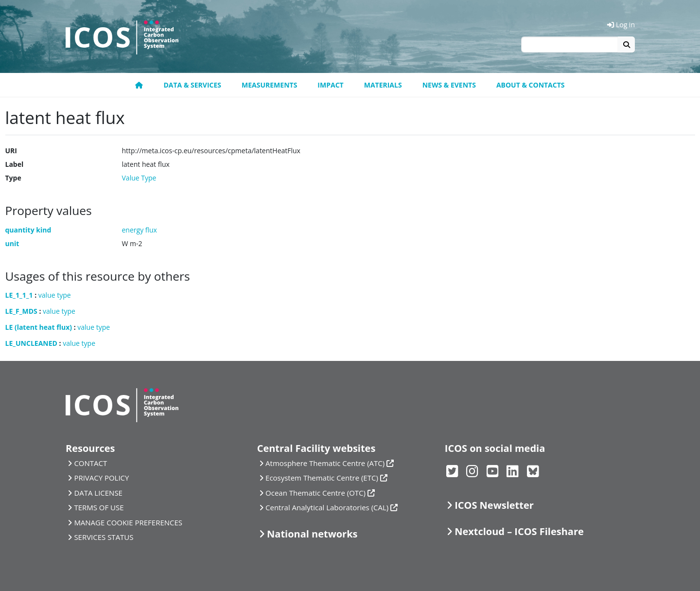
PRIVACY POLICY (101, 478)
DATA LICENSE (98, 493)
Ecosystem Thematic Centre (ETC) (322, 478)
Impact (330, 85)
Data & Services (192, 85)
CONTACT (90, 463)
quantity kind (28, 230)
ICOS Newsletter (494, 505)
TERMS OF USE (99, 507)
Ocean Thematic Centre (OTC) (315, 493)
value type (55, 295)
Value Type (139, 178)
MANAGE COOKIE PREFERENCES (128, 522)
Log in (621, 25)
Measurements (269, 85)
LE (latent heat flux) (39, 327)
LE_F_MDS (21, 311)
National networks (312, 534)
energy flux (140, 230)
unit (12, 243)
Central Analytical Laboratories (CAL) (327, 507)
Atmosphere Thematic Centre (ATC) (325, 463)
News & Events (449, 85)
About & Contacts (531, 85)
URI (11, 151)
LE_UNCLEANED (31, 343)
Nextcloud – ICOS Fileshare (519, 531)
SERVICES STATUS (104, 537)
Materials (383, 85)
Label (15, 164)
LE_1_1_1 (19, 295)
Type (13, 178)
